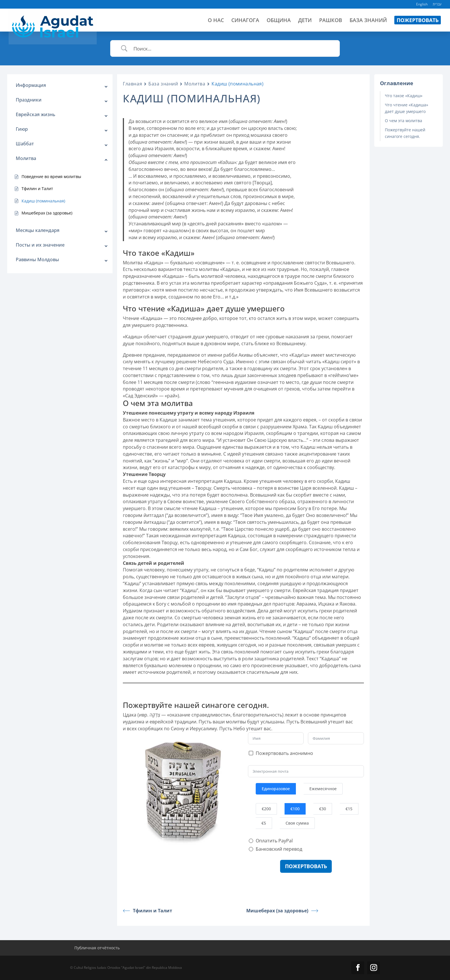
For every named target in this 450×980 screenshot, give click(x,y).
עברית (437, 5)
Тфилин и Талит (148, 911)
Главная (132, 84)
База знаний (163, 84)
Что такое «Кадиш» (404, 96)
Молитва (195, 84)
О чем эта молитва (404, 121)
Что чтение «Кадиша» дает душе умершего (407, 108)
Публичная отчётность (97, 948)
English (422, 5)
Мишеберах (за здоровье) (282, 911)
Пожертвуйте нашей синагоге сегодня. (405, 133)
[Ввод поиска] (232, 49)
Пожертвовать (306, 866)
